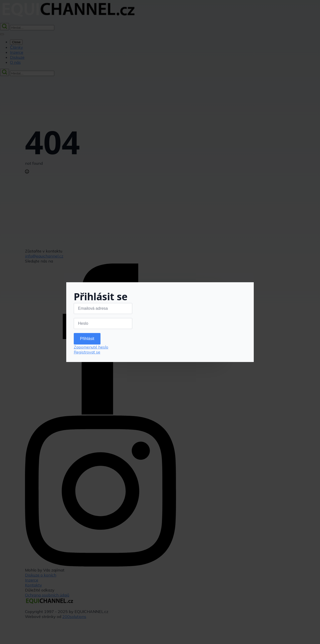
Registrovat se (87, 352)
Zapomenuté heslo (91, 347)
